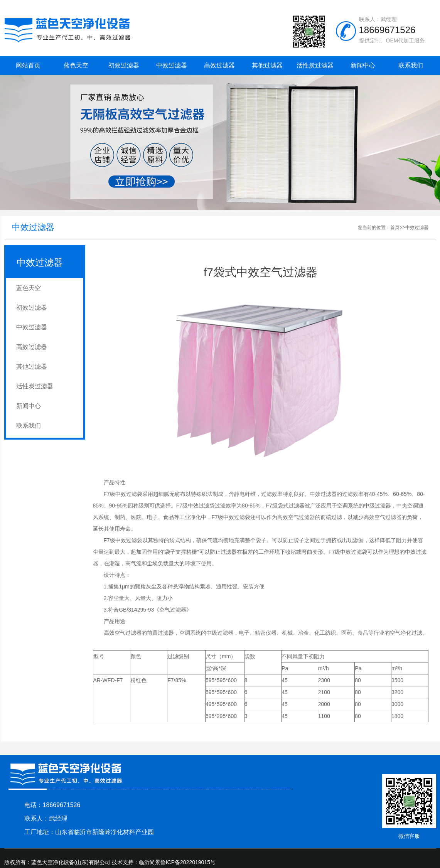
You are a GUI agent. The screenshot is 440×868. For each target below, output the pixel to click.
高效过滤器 (219, 65)
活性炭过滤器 (315, 65)
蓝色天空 (76, 65)
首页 (395, 228)
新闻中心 (363, 65)
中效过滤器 (172, 65)
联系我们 (411, 65)
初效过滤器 (124, 65)
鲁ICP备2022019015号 (188, 862)
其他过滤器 (267, 65)
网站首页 (28, 65)
